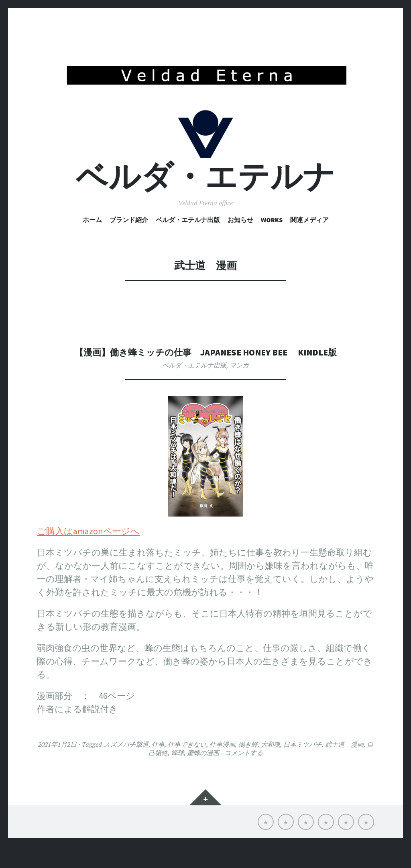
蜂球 (177, 775)
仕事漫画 (222, 767)
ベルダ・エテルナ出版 (188, 242)
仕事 (158, 767)
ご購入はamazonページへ (88, 553)
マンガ (239, 388)
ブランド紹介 (129, 242)
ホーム (92, 242)
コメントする (244, 775)
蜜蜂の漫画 (203, 775)
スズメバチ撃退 (126, 767)
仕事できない (187, 767)
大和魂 (271, 767)
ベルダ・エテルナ (205, 199)
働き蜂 (248, 767)
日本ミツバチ (303, 767)
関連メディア (309, 242)
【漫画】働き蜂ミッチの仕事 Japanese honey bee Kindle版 (206, 374)
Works (272, 242)
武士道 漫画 (344, 767)
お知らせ (240, 242)
